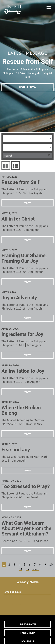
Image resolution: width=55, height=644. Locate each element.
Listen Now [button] (28, 87)
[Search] (25, 156)
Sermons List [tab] (15, 166)
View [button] (27, 203)
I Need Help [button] (28, 633)
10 (51, 564)
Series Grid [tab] (5, 166)
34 (21, 569)
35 (27, 569)
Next (35, 569)
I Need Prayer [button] (28, 624)
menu (49, 6)
